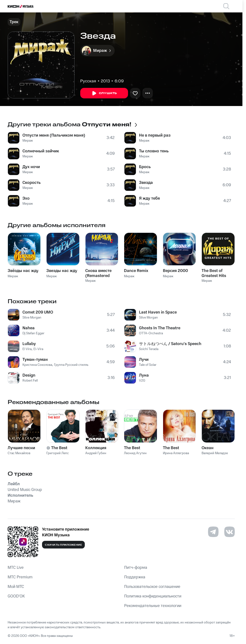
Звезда (146, 183)
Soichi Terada (149, 349)
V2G (142, 381)
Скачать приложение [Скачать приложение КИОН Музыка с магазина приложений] (63, 545)
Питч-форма (136, 568)
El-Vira (38, 349)
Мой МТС (16, 587)
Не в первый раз (155, 135)
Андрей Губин (96, 453)
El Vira (27, 349)
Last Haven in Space (158, 312)
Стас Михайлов (19, 453)
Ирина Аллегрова (176, 453)
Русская (88, 81)
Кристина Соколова (37, 365)
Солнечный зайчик (41, 151)
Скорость (32, 183)
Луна (144, 375)
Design (29, 375)
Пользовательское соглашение (152, 587)
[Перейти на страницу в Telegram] (213, 532)
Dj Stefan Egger (33, 333)
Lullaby (29, 344)
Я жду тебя (149, 198)
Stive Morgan (32, 318)
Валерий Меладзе (215, 453)
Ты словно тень (154, 151)
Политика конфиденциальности (153, 596)
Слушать (104, 93)
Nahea (29, 328)
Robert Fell (30, 381)
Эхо (26, 198)
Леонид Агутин (135, 453)
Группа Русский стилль (71, 365)
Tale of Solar (148, 365)
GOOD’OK (16, 596)
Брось (145, 167)
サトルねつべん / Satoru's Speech (170, 344)
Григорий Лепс (58, 453)
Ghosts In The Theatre (160, 328)
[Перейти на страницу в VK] (230, 532)
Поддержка (135, 577)
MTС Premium (20, 577)
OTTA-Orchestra (151, 333)
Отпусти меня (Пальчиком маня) (54, 135)
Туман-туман (35, 360)
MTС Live (16, 568)
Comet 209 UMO (38, 312)
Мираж (28, 141)
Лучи (144, 360)
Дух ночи (31, 167)
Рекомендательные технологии (153, 606)
